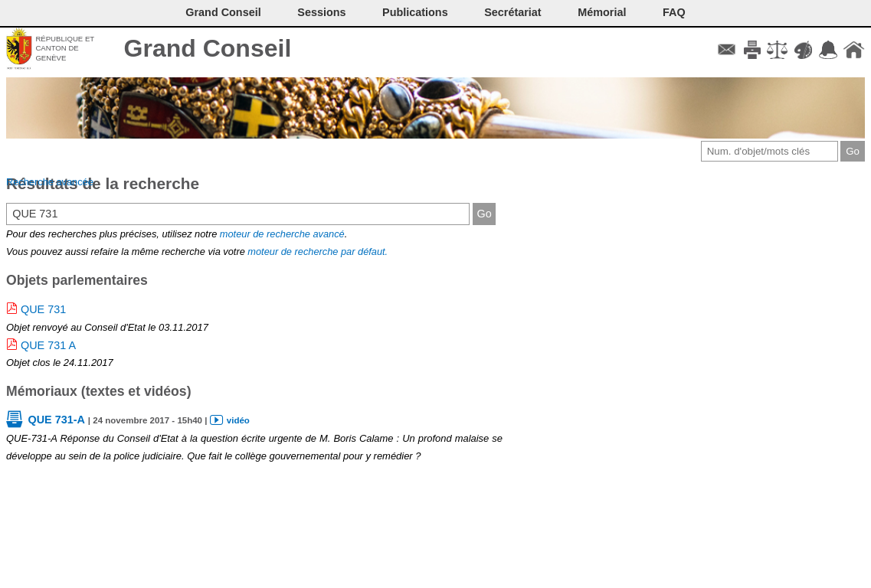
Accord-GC (828, 50)
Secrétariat (512, 12)
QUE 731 (43, 309)
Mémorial (602, 12)
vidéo (238, 420)
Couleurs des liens (803, 50)
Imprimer (752, 50)
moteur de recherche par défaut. (318, 252)
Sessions (321, 12)
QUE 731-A (56, 420)
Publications (415, 12)
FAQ (674, 12)
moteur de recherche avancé (282, 234)
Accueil (854, 50)
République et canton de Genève (65, 48)
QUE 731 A (48, 345)
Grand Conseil (208, 48)
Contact (727, 50)
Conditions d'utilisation (777, 50)
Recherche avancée (50, 182)
